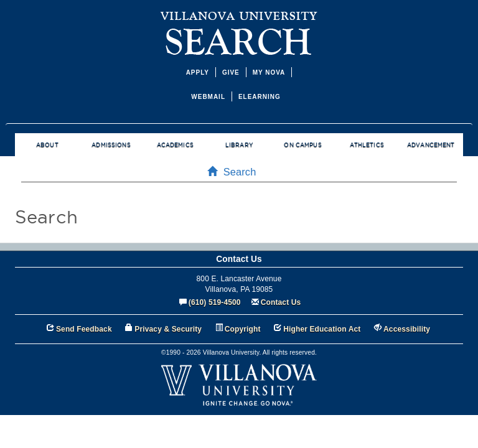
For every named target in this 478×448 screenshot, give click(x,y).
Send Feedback (84, 329)
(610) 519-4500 (215, 302)
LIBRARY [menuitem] (239, 145)
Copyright (243, 329)
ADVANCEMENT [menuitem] (431, 145)
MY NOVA (269, 72)
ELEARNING (260, 97)
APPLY (198, 72)
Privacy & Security (168, 329)
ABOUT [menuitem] (47, 145)
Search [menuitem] (236, 172)
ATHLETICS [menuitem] (367, 145)
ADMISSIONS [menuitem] (111, 145)
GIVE (231, 72)
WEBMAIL (208, 97)
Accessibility (407, 329)
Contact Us (281, 302)
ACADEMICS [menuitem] (175, 145)
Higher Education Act (322, 329)
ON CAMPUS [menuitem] (302, 145)
